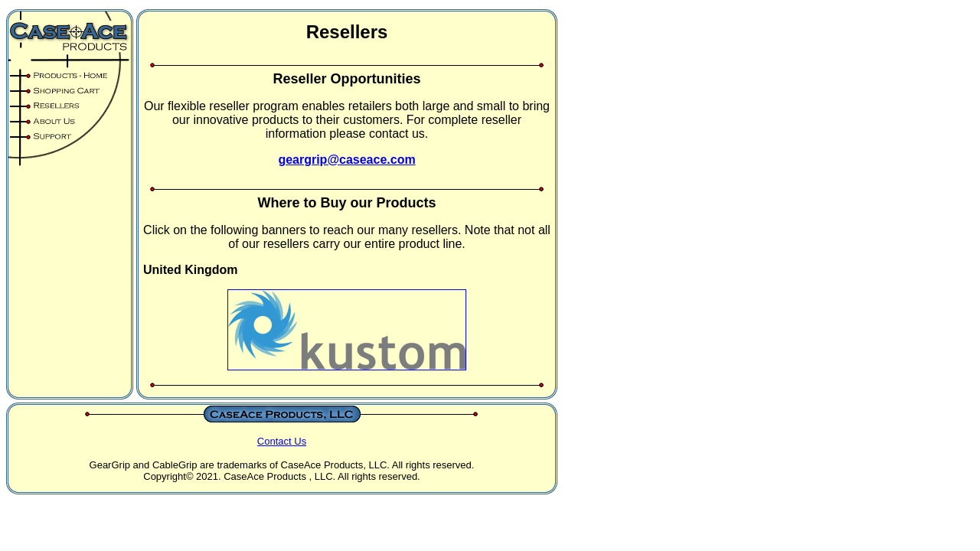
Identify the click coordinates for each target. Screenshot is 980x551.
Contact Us (282, 441)
